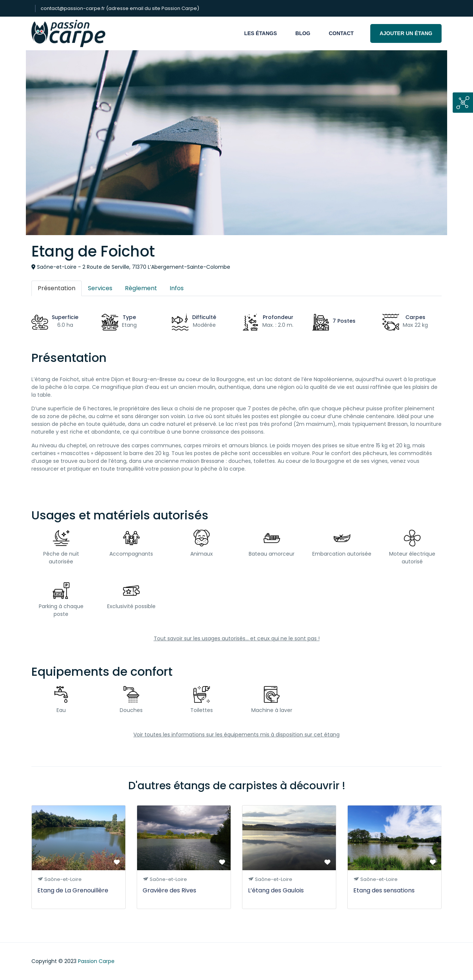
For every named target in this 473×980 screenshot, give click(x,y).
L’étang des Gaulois (276, 890)
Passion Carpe (96, 961)
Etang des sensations (384, 890)
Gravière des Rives (169, 890)
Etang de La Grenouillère (73, 890)
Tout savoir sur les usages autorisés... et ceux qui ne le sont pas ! (237, 638)
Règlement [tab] (141, 288)
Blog (303, 33)
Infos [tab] (177, 288)
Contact (341, 33)
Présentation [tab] (57, 288)
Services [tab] (100, 288)
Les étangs (261, 33)
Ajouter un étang (406, 33)
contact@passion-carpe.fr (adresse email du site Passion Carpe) (120, 8)
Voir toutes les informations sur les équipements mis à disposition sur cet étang (236, 735)
